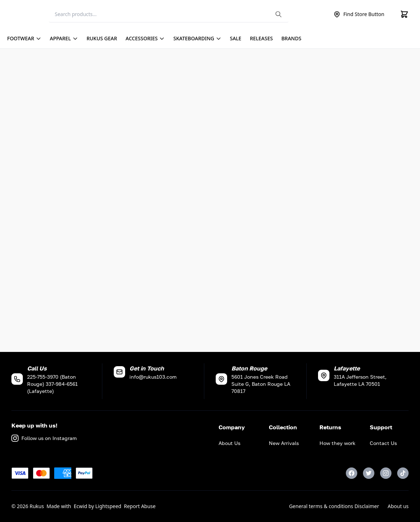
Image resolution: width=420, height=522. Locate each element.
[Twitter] (369, 473)
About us (398, 506)
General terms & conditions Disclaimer (334, 506)
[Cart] (404, 14)
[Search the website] (278, 14)
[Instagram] (386, 473)
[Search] (169, 14)
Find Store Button (359, 14)
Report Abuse (140, 506)
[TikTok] (403, 473)
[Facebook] (352, 473)
